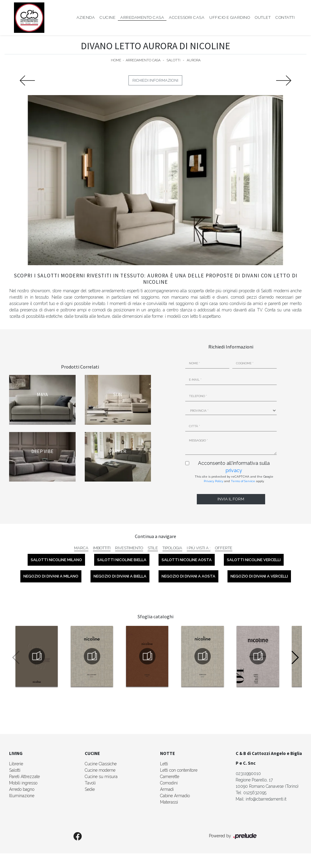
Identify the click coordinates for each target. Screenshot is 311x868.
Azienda (86, 17)
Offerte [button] (224, 548)
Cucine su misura (101, 777)
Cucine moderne (100, 770)
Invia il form (231, 499)
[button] (295, 657)
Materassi (169, 802)
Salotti (174, 60)
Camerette (170, 777)
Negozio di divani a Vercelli (259, 576)
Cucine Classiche (101, 764)
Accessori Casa (187, 17)
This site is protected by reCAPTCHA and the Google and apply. (234, 479)
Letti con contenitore (179, 770)
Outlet (263, 17)
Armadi (167, 789)
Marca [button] (81, 548)
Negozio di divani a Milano (51, 576)
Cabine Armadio (175, 796)
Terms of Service (243, 481)
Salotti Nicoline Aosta (187, 560)
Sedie (90, 789)
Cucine (108, 17)
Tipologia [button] (172, 548)
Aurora (194, 60)
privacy (234, 470)
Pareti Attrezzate (24, 777)
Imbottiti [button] (102, 548)
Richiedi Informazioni (155, 80)
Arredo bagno (22, 789)
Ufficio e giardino (230, 17)
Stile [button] (153, 548)
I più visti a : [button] (199, 548)
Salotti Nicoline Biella (122, 560)
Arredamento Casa (142, 17)
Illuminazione (22, 796)
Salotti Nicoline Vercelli (254, 560)
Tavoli (90, 783)
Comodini (169, 783)
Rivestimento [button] (129, 548)
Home (116, 60)
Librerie (16, 764)
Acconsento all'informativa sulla (234, 467)
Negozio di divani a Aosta (188, 576)
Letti (164, 764)
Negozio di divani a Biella (120, 576)
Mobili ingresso (23, 783)
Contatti (285, 17)
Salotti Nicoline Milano (56, 560)
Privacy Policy (214, 481)
